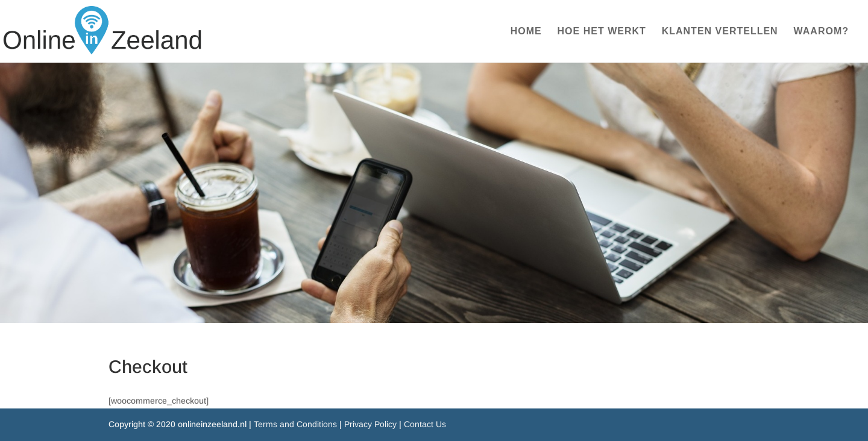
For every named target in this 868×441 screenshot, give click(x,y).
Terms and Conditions (295, 424)
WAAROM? (821, 32)
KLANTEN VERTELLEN (720, 32)
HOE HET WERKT (602, 32)
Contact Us (425, 424)
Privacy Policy (370, 424)
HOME (526, 32)
